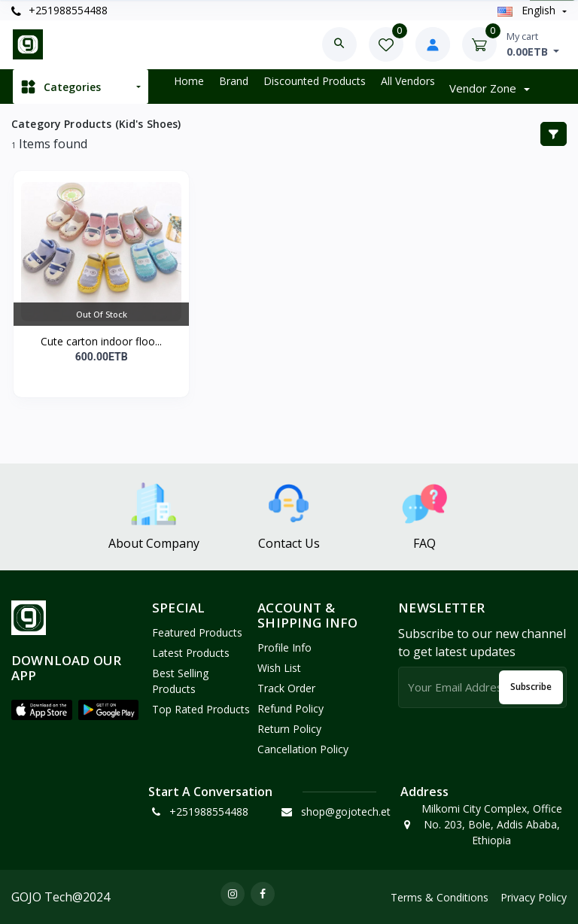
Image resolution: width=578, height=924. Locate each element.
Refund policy (291, 708)
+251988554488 (59, 10)
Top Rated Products (201, 709)
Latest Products (191, 653)
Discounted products (315, 81)
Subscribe (531, 687)
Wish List (279, 668)
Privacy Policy (534, 897)
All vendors (408, 81)
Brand (234, 81)
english (528, 10)
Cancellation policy (303, 749)
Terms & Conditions (440, 897)
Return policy (289, 729)
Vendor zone (484, 88)
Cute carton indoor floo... (101, 341)
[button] (42, 710)
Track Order (286, 688)
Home (189, 81)
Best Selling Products (180, 681)
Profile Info (284, 647)
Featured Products (197, 632)
